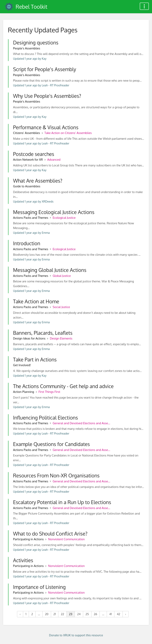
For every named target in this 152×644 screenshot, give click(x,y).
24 (79, 614)
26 (95, 614)
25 (87, 614)
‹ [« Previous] (20, 614)
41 (111, 614)
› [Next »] (126, 614)
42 (118, 614)
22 (62, 614)
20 (47, 614)
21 (55, 614)
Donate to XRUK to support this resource (76, 635)
